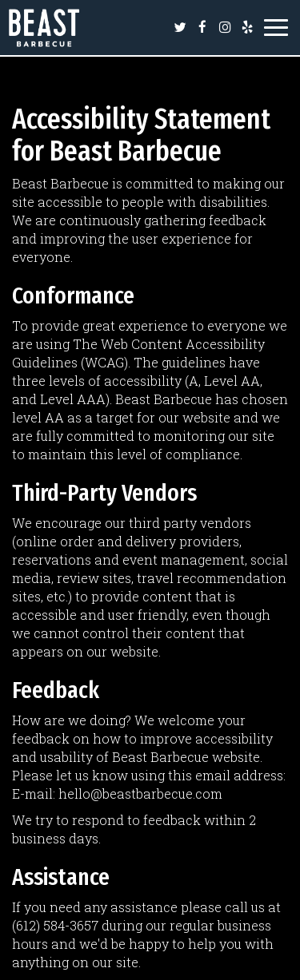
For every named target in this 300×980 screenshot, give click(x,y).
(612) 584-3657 (55, 925)
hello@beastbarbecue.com (140, 794)
